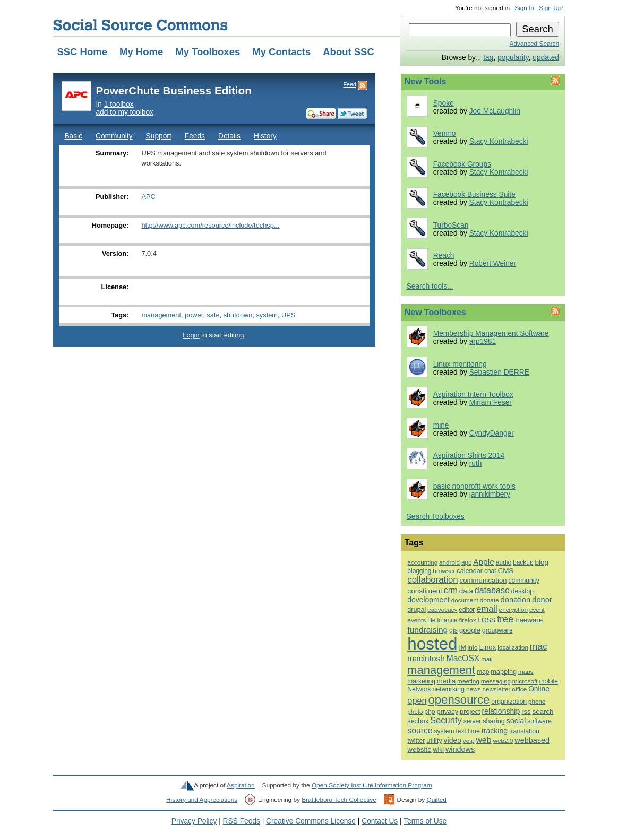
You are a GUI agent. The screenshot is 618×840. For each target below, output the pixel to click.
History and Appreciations (202, 800)
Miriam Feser (491, 402)
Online (539, 689)
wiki (438, 750)
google (470, 630)
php (430, 712)
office (519, 689)
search (543, 711)
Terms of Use (425, 821)
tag (488, 58)
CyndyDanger (492, 433)
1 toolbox (119, 104)
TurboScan (451, 225)
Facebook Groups (462, 164)
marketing (421, 681)
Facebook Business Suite (474, 194)
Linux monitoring (460, 364)
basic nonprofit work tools (474, 486)
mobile (549, 681)
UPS (288, 315)
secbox (418, 721)
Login (191, 335)
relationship (501, 711)
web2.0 (503, 741)
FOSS (486, 620)
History (265, 136)
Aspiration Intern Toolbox (473, 395)
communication (483, 580)
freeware (529, 620)
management (161, 315)
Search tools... (430, 286)
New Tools (426, 81)
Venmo (445, 133)
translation (524, 731)
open (417, 700)
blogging (419, 571)
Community (114, 136)
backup (523, 562)
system (267, 315)
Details (229, 136)
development (428, 600)
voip (469, 741)
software (539, 721)
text (461, 731)
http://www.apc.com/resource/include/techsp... (210, 225)
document (465, 600)
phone (537, 702)
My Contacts (281, 52)
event (537, 610)
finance (447, 620)
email (487, 609)
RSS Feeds (242, 821)
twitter (416, 741)
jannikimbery (490, 494)
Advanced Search (534, 44)
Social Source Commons (140, 25)
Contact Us (380, 821)
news (474, 689)
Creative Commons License (311, 821)
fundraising (427, 630)
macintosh (426, 658)
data (466, 591)
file (431, 620)
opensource (459, 700)
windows (460, 749)
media (446, 681)
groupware (497, 630)
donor (542, 600)
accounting (422, 562)
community (524, 581)
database (492, 590)
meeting (468, 681)
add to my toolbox (125, 112)
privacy (447, 711)
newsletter (496, 689)
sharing (494, 721)
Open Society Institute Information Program (372, 785)
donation (516, 600)
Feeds (195, 136)
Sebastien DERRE (499, 372)
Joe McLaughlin (495, 111)
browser (444, 571)
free (505, 619)
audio (504, 562)
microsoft (525, 681)
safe (213, 315)
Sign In (524, 8)
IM (462, 647)
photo (415, 711)
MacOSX (463, 658)
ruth (476, 464)
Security (446, 720)
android (449, 562)
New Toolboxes (435, 312)
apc (466, 562)
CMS (505, 571)
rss (526, 711)
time (474, 731)
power (194, 315)
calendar (470, 571)
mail (487, 659)
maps (526, 672)
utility (434, 741)
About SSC (349, 52)
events (417, 620)
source (420, 730)
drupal (417, 610)
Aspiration (241, 785)
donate (490, 600)
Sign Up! (551, 8)
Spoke (444, 103)
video (453, 740)
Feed (349, 84)
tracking (495, 731)
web (483, 740)
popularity (513, 58)
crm (451, 590)
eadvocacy (442, 609)
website (419, 750)
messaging (496, 681)
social (516, 721)
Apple (484, 562)
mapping (504, 672)
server (472, 721)
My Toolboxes (208, 52)
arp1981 (483, 341)
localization (513, 647)
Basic (73, 136)
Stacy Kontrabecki (499, 141)
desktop (522, 591)
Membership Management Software (491, 334)
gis (453, 630)
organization (509, 702)
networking (448, 689)
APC (148, 197)
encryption (513, 610)
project (470, 711)
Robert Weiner (493, 263)
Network (419, 689)
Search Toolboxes (436, 517)
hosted (432, 644)
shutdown (238, 315)
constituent (425, 591)
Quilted (436, 800)
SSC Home (82, 52)
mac (539, 646)
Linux (487, 647)
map (483, 672)
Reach (444, 256)
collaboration (432, 580)
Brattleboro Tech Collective (339, 800)
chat (490, 571)
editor (467, 610)
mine (441, 425)
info (473, 647)
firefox (467, 620)
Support (159, 136)
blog (541, 562)
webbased (532, 740)
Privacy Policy (194, 821)
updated (546, 58)
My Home (141, 52)
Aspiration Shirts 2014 (469, 456)
